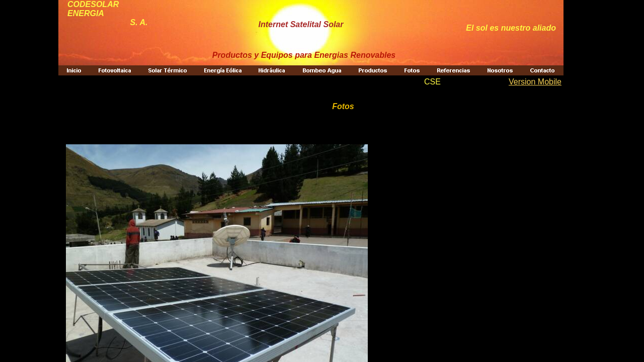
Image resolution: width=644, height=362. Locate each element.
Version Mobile (535, 82)
